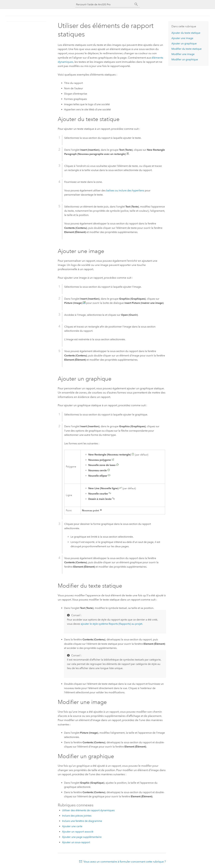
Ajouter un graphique (184, 43)
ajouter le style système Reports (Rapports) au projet (111, 624)
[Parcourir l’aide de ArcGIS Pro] (104, 4)
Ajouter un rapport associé (78, 832)
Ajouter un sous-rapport (76, 842)
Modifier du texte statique (187, 49)
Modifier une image (183, 54)
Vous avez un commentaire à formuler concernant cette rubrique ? (125, 862)
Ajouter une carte (72, 826)
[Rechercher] (136, 4)
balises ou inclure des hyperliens (125, 190)
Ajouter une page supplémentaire (82, 837)
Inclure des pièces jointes (77, 816)
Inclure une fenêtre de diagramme (82, 821)
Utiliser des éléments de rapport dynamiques (88, 810)
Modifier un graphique (185, 59)
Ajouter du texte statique (186, 33)
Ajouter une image (182, 38)
